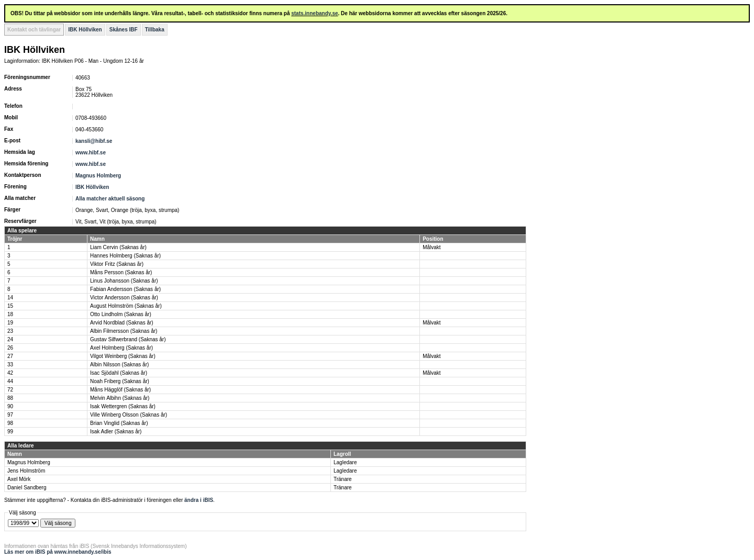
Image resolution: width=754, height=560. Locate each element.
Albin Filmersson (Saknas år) (124, 331)
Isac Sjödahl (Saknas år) (119, 373)
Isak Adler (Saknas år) (116, 432)
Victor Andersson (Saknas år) (124, 298)
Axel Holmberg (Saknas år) (121, 348)
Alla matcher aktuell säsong (110, 199)
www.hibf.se (91, 153)
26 (10, 348)
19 (10, 323)
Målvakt (431, 247)
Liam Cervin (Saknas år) (118, 247)
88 (10, 398)
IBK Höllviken (85, 30)
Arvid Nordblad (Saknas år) (122, 323)
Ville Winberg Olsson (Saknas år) (129, 415)
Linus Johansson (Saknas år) (124, 281)
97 (10, 415)
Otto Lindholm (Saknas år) (121, 314)
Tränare (343, 479)
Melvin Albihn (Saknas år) (120, 398)
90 (10, 406)
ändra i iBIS (199, 500)
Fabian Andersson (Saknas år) (125, 289)
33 (10, 365)
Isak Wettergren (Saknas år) (123, 406)
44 (10, 381)
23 (10, 331)
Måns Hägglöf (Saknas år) (120, 390)
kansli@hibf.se (94, 141)
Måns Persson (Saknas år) (121, 272)
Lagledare (345, 462)
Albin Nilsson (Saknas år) (119, 365)
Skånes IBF (124, 30)
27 (10, 356)
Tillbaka (155, 30)
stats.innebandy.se (314, 13)
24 (10, 339)
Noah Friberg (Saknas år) (120, 381)
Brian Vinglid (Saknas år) (119, 423)
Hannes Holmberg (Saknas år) (125, 256)
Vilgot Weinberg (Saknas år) (123, 356)
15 (10, 306)
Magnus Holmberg (98, 176)
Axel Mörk (19, 479)
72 (10, 390)
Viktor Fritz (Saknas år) (117, 264)
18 (10, 314)
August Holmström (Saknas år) (126, 306)
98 (10, 423)
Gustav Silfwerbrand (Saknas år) (128, 339)
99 (10, 432)
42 (10, 373)
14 (10, 298)
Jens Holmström (26, 471)
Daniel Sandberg (27, 488)
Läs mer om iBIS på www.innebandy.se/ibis (58, 552)
